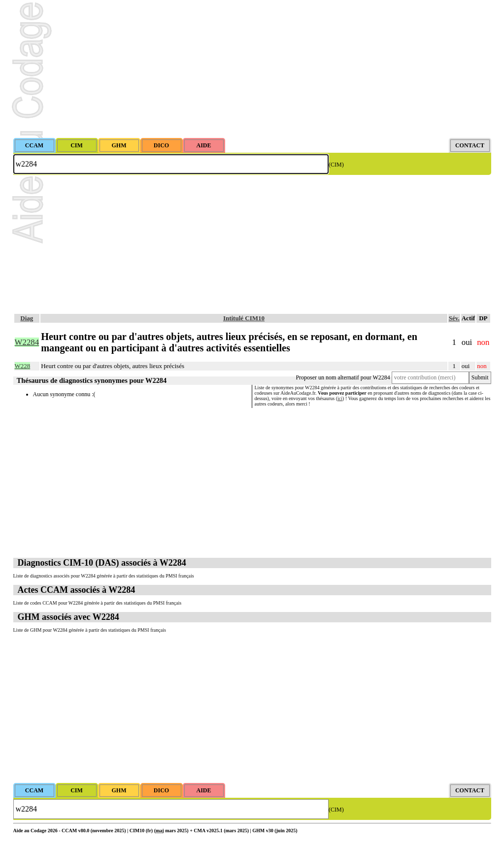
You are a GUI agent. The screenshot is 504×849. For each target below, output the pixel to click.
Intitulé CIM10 (244, 318)
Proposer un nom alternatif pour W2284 (343, 377)
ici (340, 398)
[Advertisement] (252, 69)
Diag (27, 318)
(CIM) (336, 165)
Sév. (454, 318)
